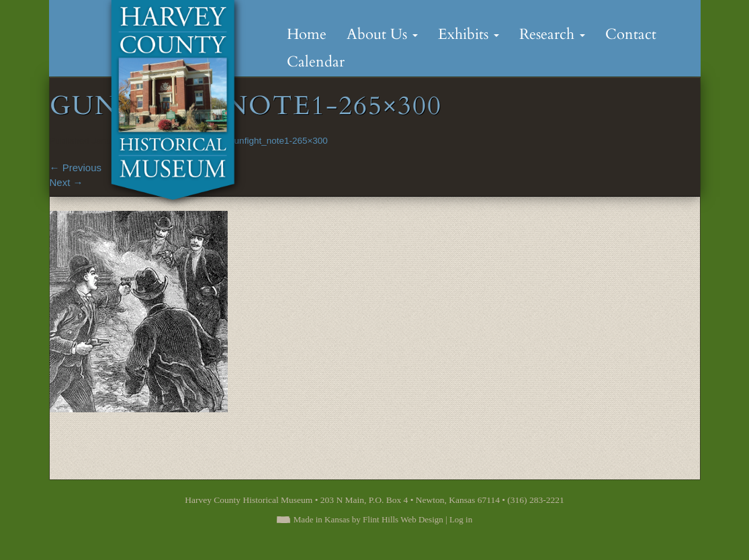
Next (67, 182)
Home (307, 34)
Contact (631, 34)
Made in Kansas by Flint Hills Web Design (368, 519)
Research (552, 34)
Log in (461, 519)
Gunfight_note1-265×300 (277, 141)
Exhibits (469, 34)
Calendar (316, 62)
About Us (382, 34)
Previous (76, 168)
